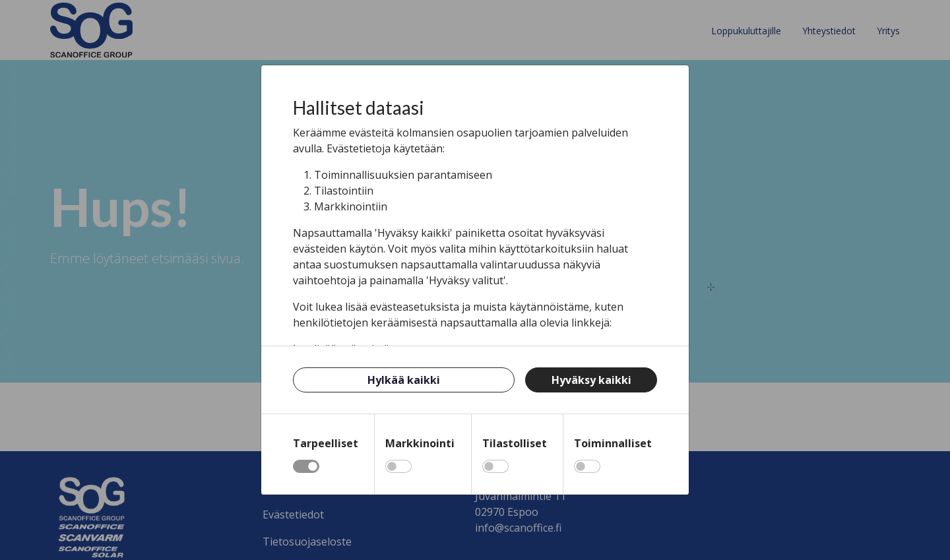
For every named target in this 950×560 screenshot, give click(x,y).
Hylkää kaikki (404, 380)
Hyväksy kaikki (591, 380)
